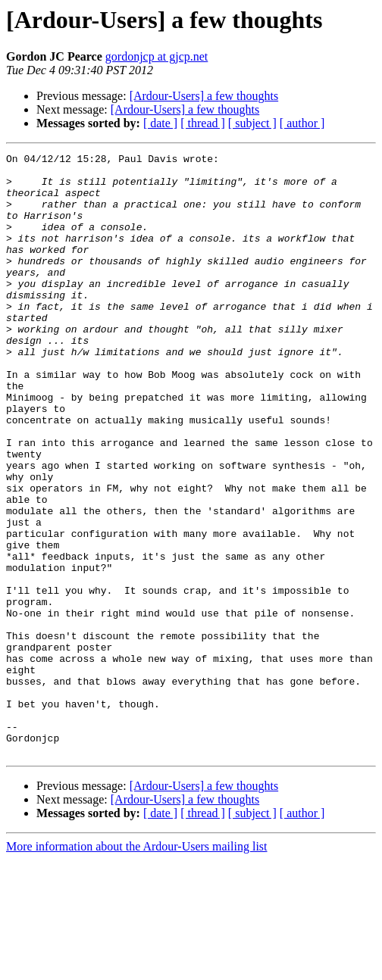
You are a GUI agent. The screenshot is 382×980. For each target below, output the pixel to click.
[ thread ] (203, 123)
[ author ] (302, 123)
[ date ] (160, 123)
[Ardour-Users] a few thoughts (204, 96)
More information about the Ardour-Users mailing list (137, 967)
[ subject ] (252, 123)
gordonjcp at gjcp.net (157, 56)
